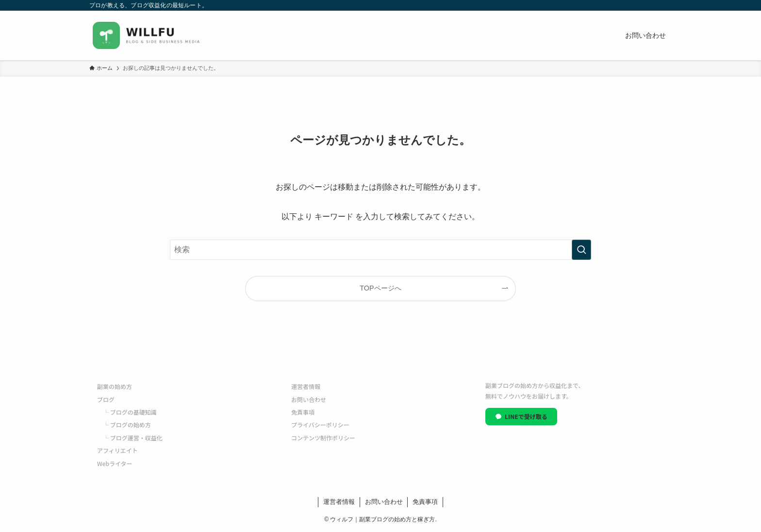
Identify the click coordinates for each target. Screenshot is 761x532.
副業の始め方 (115, 386)
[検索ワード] (380, 250)
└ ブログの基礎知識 (130, 412)
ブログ (106, 399)
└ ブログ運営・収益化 (133, 438)
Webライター (115, 463)
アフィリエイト (117, 450)
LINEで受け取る (521, 416)
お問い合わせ (309, 399)
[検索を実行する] (581, 250)
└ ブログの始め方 (127, 425)
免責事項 (303, 412)
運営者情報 (306, 386)
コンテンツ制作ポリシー (323, 438)
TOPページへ (380, 288)
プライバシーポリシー (320, 425)
